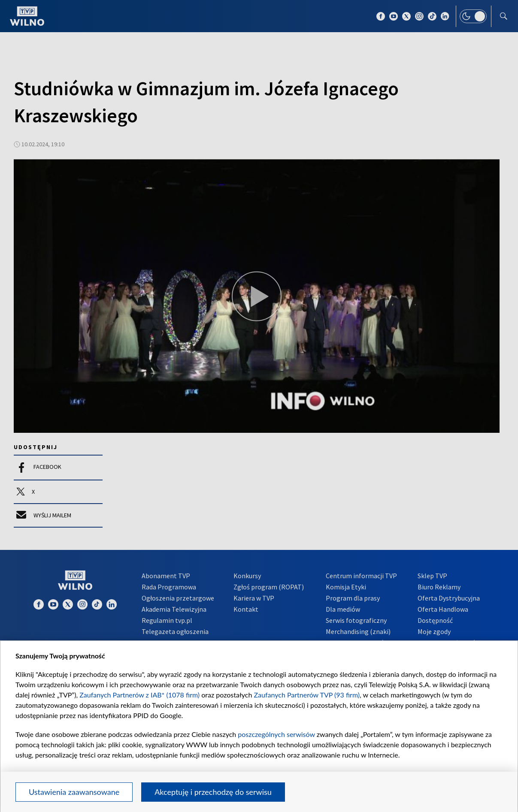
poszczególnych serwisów (276, 734)
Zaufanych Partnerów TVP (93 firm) (307, 695)
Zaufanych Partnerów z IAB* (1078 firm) (139, 695)
